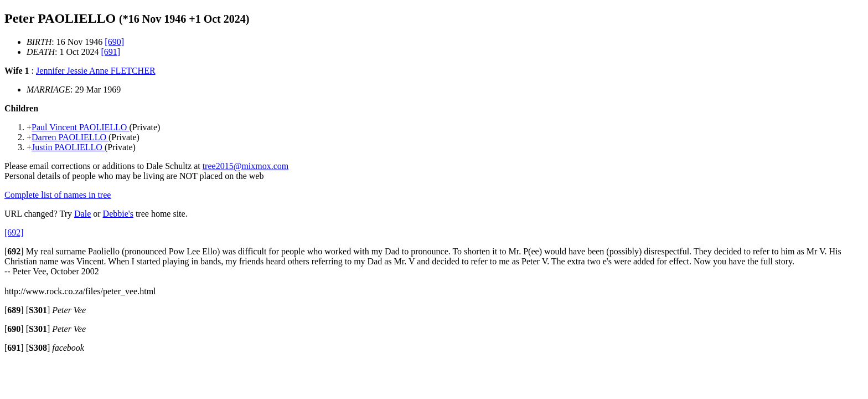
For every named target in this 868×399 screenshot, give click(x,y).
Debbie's (118, 214)
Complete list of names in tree (58, 195)
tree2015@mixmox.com (246, 166)
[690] (114, 42)
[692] (14, 232)
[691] (111, 52)
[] (14, 251)
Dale (82, 214)
